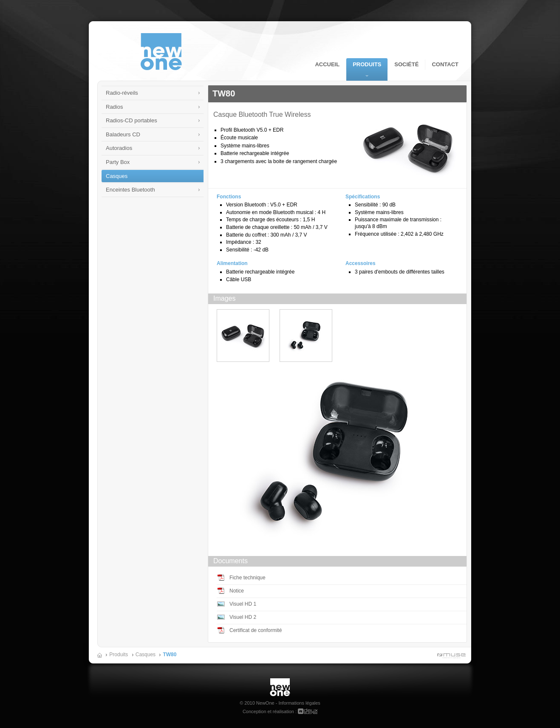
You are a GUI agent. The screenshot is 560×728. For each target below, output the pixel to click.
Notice (237, 591)
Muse (450, 656)
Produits (367, 64)
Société (406, 64)
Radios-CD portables (132, 120)
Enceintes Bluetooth (130, 190)
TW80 (170, 655)
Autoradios (119, 148)
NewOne (161, 52)
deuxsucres (308, 711)
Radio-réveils (122, 93)
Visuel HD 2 (243, 617)
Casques (117, 176)
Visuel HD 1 (243, 604)
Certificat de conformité (256, 630)
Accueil (327, 64)
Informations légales (299, 703)
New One (280, 681)
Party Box (118, 162)
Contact (445, 64)
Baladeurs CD (123, 134)
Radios (114, 107)
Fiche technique (247, 578)
